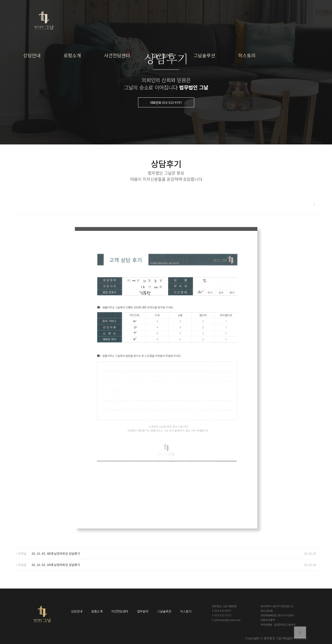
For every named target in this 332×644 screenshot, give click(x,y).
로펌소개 (72, 55)
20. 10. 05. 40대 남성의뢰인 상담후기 (56, 553)
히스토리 (247, 55)
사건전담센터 (117, 55)
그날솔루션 (204, 55)
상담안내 (32, 55)
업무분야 (162, 55)
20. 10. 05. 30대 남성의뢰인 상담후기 (56, 565)
